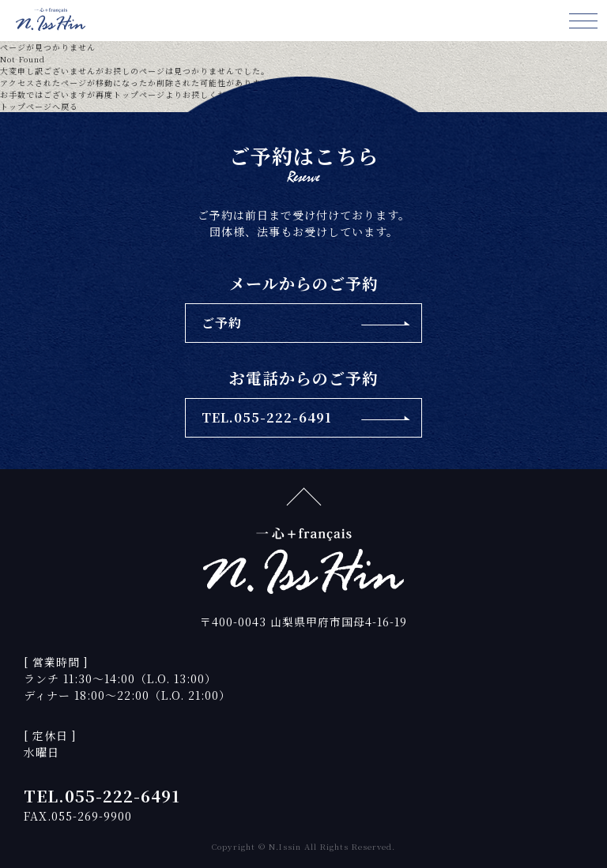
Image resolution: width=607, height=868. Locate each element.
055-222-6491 (123, 796)
